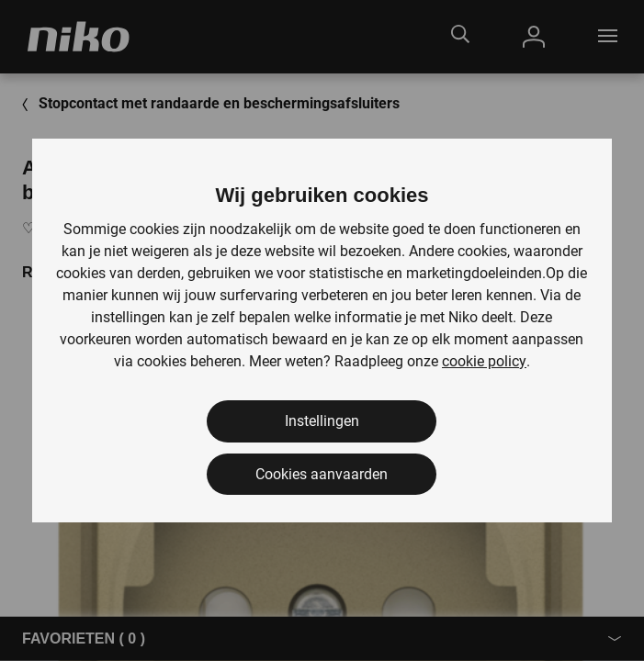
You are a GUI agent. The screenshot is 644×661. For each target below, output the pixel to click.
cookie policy (484, 361)
